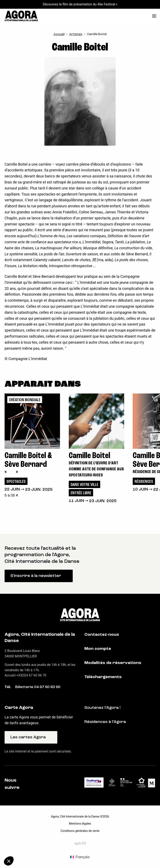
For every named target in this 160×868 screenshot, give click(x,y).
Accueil (59, 34)
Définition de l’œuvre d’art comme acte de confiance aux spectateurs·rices (96, 469)
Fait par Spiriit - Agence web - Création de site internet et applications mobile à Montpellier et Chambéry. (80, 843)
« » (11, 472)
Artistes (76, 34)
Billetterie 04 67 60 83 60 (38, 687)
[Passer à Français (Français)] (80, 857)
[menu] (154, 16)
